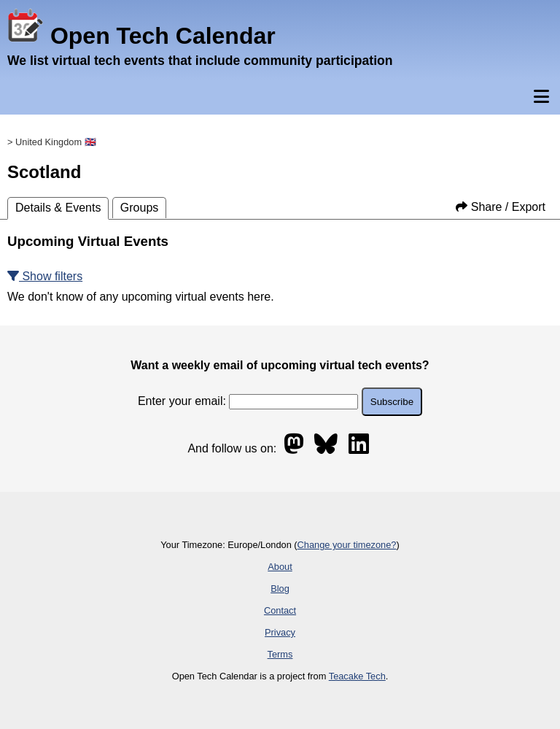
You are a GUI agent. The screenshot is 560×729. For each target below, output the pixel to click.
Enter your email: (248, 401)
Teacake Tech (357, 676)
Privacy (280, 632)
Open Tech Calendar (141, 36)
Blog (280, 589)
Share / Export (501, 207)
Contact (280, 610)
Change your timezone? (347, 545)
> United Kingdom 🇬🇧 (52, 142)
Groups (139, 208)
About (280, 567)
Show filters (45, 276)
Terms (280, 654)
